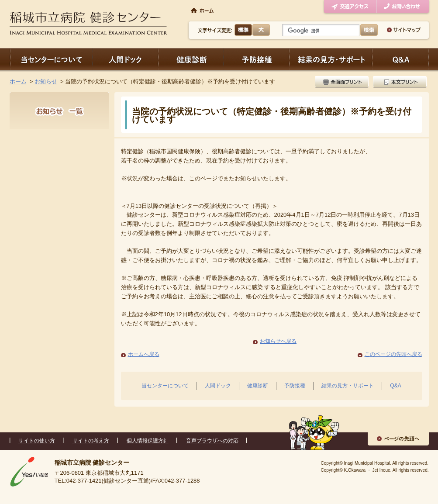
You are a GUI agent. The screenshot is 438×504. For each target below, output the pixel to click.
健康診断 (191, 59)
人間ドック (125, 59)
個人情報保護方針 (148, 441)
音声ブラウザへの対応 (212, 441)
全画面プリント (343, 82)
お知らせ (46, 81)
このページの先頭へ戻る (393, 354)
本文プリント (399, 82)
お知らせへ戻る (278, 341)
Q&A (395, 386)
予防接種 (256, 59)
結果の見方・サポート (331, 59)
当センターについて (51, 59)
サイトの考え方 (91, 441)
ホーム (18, 81)
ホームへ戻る (144, 354)
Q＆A (400, 59)
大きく (261, 30)
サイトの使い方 (37, 441)
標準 (243, 30)
